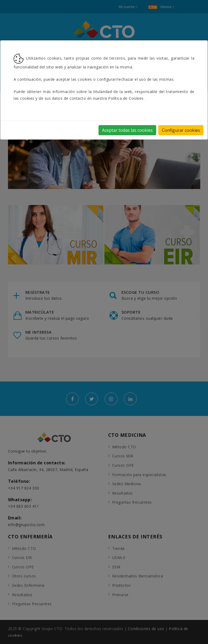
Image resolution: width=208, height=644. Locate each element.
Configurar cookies (181, 130)
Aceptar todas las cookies (127, 130)
